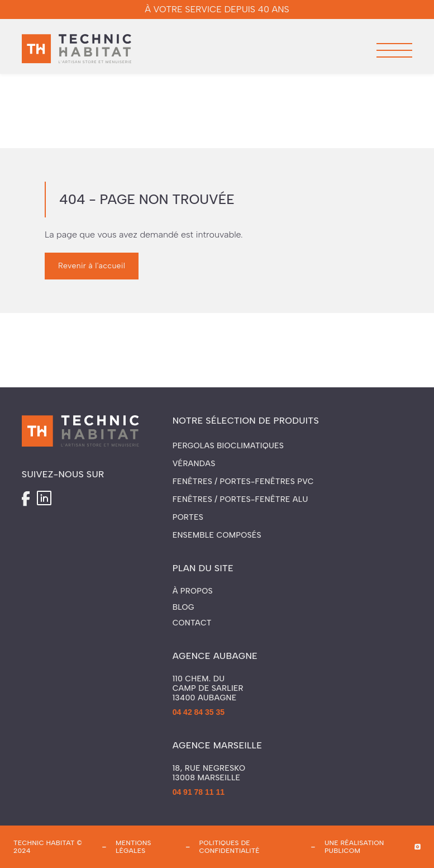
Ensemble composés (217, 535)
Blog (183, 608)
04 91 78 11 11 (199, 792)
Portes (188, 517)
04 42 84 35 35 (199, 712)
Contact (192, 623)
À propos (193, 591)
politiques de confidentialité (230, 847)
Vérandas (194, 464)
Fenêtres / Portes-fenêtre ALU (240, 499)
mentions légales (133, 847)
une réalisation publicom (354, 847)
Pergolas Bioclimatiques (228, 446)
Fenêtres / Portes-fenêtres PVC (243, 482)
